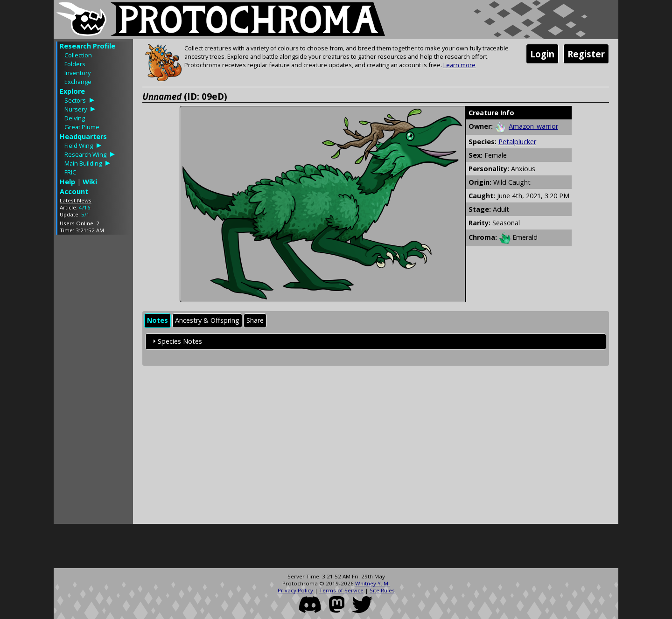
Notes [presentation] (157, 320)
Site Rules (382, 590)
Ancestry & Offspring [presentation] (207, 320)
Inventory (77, 73)
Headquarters (83, 136)
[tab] (157, 321)
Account (74, 191)
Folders (75, 64)
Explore (72, 91)
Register (586, 54)
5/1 (85, 214)
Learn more (459, 65)
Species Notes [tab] (176, 341)
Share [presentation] (255, 320)
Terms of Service (341, 590)
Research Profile (87, 46)
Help (67, 182)
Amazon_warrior (533, 126)
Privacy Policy (295, 590)
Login (542, 54)
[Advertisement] (93, 382)
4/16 (85, 207)
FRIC (70, 172)
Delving (75, 118)
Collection (78, 55)
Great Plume (82, 127)
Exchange (78, 82)
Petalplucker (517, 142)
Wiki (90, 182)
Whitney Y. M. (372, 583)
